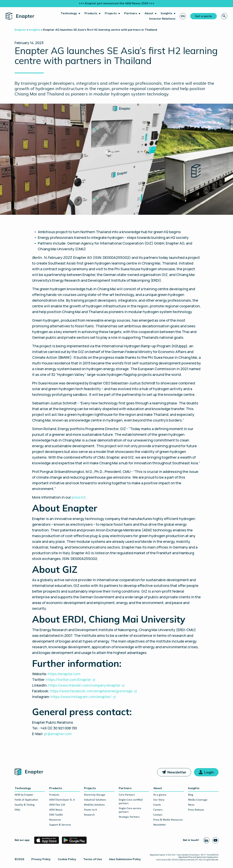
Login (209, 772)
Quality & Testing (25, 805)
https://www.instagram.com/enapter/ (81, 697)
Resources (55, 820)
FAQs (17, 810)
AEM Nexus (56, 810)
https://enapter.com (64, 674)
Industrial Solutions (95, 800)
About (149, 13)
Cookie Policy (67, 859)
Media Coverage (198, 800)
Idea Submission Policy (125, 859)
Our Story (159, 800)
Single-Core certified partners (131, 802)
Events (157, 805)
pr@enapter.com (58, 734)
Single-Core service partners (130, 810)
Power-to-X (90, 810)
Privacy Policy (41, 859)
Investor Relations (162, 19)
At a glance (160, 795)
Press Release (196, 810)
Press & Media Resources (168, 820)
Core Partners (127, 795)
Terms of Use (93, 859)
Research (89, 815)
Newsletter (177, 772)
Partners (131, 13)
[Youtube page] (215, 840)
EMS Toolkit (56, 815)
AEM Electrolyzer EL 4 (62, 800)
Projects (111, 13)
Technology (69, 13)
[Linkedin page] (206, 840)
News (191, 805)
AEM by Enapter (24, 795)
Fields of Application (26, 800)
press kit (79, 497)
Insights (167, 13)
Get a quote (203, 16)
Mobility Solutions (94, 805)
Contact (158, 815)
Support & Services (60, 825)
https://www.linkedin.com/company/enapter (84, 685)
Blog (191, 795)
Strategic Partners (129, 817)
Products (91, 13)
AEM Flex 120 (57, 805)
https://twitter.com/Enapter (69, 680)
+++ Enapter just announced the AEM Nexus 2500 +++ (117, 3)
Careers (158, 810)
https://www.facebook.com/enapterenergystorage (91, 691)
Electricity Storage (95, 795)
